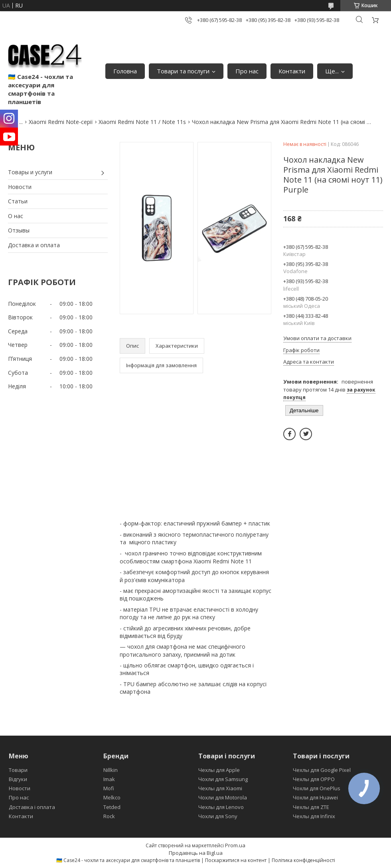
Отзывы (19, 230)
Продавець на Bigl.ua (196, 853)
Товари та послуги (183, 71)
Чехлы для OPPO (314, 779)
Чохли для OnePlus (317, 788)
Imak (109, 779)
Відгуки (18, 779)
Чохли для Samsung (223, 779)
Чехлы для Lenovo (221, 807)
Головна (125, 71)
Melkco (112, 797)
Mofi (109, 788)
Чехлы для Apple (219, 770)
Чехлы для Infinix (314, 816)
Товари (18, 770)
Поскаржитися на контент (236, 860)
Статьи (18, 201)
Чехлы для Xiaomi (220, 788)
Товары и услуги (30, 172)
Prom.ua (235, 845)
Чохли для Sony (218, 816)
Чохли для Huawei (315, 797)
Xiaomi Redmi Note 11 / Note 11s (142, 122)
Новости (20, 187)
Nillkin (111, 770)
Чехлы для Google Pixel (322, 770)
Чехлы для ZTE (311, 807)
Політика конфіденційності (303, 860)
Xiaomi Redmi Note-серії (61, 122)
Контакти (292, 71)
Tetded (112, 807)
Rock (109, 816)
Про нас (247, 71)
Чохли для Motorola (223, 797)
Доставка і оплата (32, 807)
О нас (16, 216)
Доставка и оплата (34, 245)
